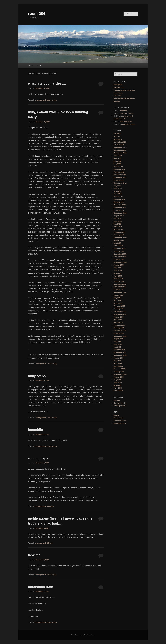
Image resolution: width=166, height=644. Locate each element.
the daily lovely (120, 403)
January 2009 (119, 251)
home (31, 66)
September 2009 (120, 238)
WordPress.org (120, 423)
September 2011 (120, 183)
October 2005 (119, 333)
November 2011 (120, 177)
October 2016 (119, 145)
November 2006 (120, 314)
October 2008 (119, 260)
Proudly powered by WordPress (83, 635)
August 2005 (119, 339)
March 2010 (118, 229)
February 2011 (119, 199)
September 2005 (120, 336)
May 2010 (117, 224)
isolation (123, 111)
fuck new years (126, 122)
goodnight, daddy (128, 124)
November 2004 (120, 352)
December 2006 (120, 311)
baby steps (37, 376)
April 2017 (118, 136)
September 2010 (120, 213)
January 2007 (119, 309)
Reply (50, 543)
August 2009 (119, 240)
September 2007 (120, 292)
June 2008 (118, 271)
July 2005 (117, 342)
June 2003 (118, 383)
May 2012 (117, 164)
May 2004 (117, 361)
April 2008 (118, 276)
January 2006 (119, 328)
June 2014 (118, 156)
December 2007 (120, 284)
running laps (38, 458)
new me (34, 555)
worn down (118, 85)
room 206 (37, 14)
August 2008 (119, 265)
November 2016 (120, 142)
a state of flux (119, 87)
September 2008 (120, 262)
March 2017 (118, 139)
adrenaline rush (41, 587)
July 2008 (117, 268)
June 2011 (118, 188)
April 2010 (118, 227)
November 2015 (120, 150)
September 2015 (120, 153)
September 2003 (120, 374)
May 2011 (117, 191)
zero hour (117, 96)
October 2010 (119, 210)
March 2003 (118, 391)
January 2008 (119, 281)
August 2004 (119, 358)
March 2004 (118, 366)
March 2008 (118, 279)
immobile (35, 430)
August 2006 (119, 317)
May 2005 (117, 347)
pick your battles (127, 113)
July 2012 (117, 161)
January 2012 (119, 172)
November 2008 (120, 257)
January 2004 (119, 372)
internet (117, 400)
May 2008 (117, 273)
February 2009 (119, 249)
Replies (50, 506)
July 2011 (117, 186)
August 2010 (119, 216)
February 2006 (119, 325)
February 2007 (119, 306)
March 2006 (118, 322)
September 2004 (120, 355)
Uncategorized (40, 100)
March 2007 (118, 303)
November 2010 (120, 208)
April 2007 (118, 301)
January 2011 (119, 202)
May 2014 (117, 158)
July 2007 (117, 298)
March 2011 (118, 197)
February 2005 (119, 350)
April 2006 (118, 320)
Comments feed (120, 421)
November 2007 (120, 287)
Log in (116, 415)
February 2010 (119, 232)
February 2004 (119, 369)
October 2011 (119, 180)
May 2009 (117, 243)
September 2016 (120, 147)
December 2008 (120, 254)
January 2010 (119, 235)
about (39, 66)
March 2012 (118, 167)
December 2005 (120, 331)
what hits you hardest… (47, 83)
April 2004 (118, 363)
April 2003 (118, 388)
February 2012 (119, 169)
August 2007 (119, 295)
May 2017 (117, 134)
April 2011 (118, 194)
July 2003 (117, 380)
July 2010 (117, 218)
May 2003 (117, 385)
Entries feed (118, 418)
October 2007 (119, 290)
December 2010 (120, 205)
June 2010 (118, 221)
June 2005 (118, 344)
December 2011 (120, 175)
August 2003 (119, 377)
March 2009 (118, 246)
